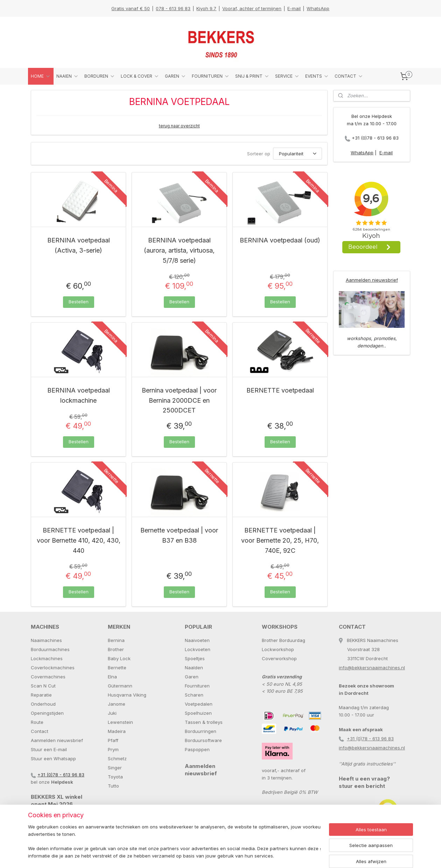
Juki (112, 713)
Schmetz (117, 758)
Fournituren (197, 686)
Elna (112, 677)
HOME (41, 76)
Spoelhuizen (198, 713)
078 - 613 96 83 (173, 8)
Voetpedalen (199, 704)
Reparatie (41, 695)
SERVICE (287, 76)
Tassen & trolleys (204, 722)
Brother (116, 649)
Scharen (194, 695)
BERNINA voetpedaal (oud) (280, 240)
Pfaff (113, 740)
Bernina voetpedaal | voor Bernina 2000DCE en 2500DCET (179, 400)
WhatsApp (318, 8)
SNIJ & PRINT (252, 76)
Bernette (117, 668)
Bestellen (79, 302)
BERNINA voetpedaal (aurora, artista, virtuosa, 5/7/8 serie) (179, 250)
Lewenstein (120, 722)
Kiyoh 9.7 (206, 8)
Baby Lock (119, 658)
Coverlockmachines (53, 668)
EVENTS (317, 76)
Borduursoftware (203, 740)
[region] (174, 842)
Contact (40, 731)
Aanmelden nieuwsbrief (372, 280)
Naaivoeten (197, 640)
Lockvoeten (198, 649)
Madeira (117, 731)
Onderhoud (43, 704)
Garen (192, 677)
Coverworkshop (279, 658)
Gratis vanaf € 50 (131, 8)
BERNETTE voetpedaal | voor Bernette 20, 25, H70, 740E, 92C (280, 540)
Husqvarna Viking (127, 695)
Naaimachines (46, 640)
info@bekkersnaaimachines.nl (372, 668)
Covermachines (48, 677)
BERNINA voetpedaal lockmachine (79, 395)
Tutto (113, 786)
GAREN (176, 76)
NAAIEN (68, 76)
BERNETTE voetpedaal (280, 390)
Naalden (194, 668)
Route (37, 722)
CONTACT (349, 76)
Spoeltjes (195, 658)
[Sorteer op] (297, 154)
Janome (117, 704)
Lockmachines (47, 658)
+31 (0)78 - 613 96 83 (375, 138)
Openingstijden (47, 713)
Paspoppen (197, 749)
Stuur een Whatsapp (53, 758)
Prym (113, 749)
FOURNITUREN (211, 76)
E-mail (294, 8)
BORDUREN (100, 76)
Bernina (116, 640)
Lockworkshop (278, 649)
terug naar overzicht (179, 126)
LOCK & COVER (140, 76)
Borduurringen (201, 731)
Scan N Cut (43, 686)
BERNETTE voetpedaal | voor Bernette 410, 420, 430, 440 (79, 540)
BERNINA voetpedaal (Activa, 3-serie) (79, 245)
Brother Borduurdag (283, 640)
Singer (115, 768)
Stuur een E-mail (49, 749)
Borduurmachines (50, 649)
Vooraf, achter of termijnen (252, 8)
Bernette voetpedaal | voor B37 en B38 (179, 535)
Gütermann (120, 686)
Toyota (115, 777)
